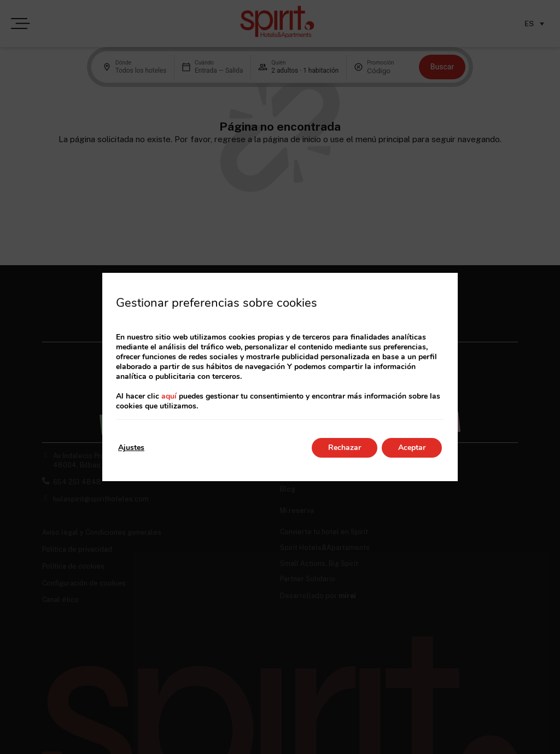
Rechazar (345, 448)
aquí (169, 396)
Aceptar (412, 448)
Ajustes (131, 448)
